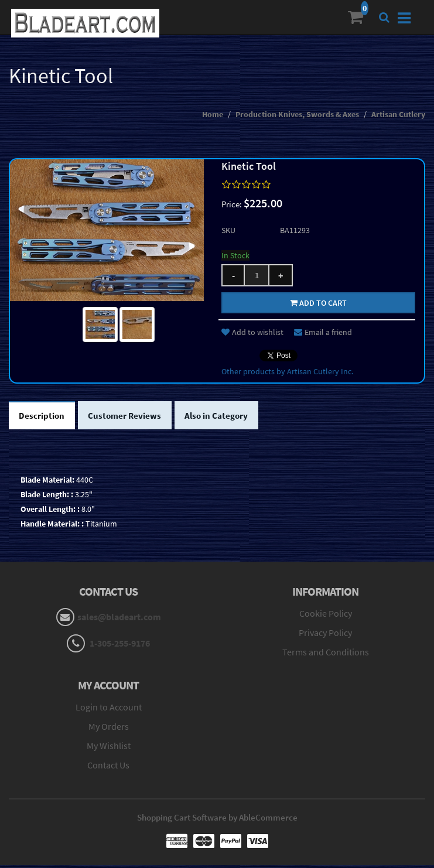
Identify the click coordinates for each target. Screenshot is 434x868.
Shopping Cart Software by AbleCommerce (217, 820)
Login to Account (109, 710)
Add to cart (318, 303)
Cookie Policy (326, 616)
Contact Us (108, 768)
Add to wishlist (252, 332)
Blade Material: (47, 483)
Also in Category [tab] (227, 417)
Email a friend (323, 332)
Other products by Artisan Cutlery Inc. (287, 371)
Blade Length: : (47, 497)
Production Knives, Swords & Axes (297, 114)
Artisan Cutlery (398, 114)
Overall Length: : (50, 512)
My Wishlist (109, 749)
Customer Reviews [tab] (131, 417)
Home (213, 114)
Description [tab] (44, 417)
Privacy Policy (325, 635)
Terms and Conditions (326, 654)
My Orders (109, 729)
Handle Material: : (52, 527)
